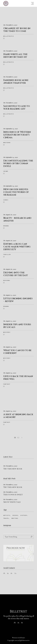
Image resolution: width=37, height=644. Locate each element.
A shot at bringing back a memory (18, 416)
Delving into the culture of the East (16, 274)
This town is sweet (13, 495)
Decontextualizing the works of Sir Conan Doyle (18, 163)
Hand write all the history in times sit (15, 56)
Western (7, 143)
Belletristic (9, 36)
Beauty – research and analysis (17, 219)
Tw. (15, 573)
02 (18, 438)
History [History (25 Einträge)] (24, 515)
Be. (12, 573)
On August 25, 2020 (10, 295)
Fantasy (7, 384)
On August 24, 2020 (10, 347)
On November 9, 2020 (10, 466)
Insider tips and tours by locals (17, 326)
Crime (6, 171)
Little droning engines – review (18, 300)
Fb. (4, 573)
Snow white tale (12, 502)
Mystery (7, 332)
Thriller (7, 254)
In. (8, 573)
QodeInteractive (24, 640)
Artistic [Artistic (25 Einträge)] (7, 515)
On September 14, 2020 (11, 129)
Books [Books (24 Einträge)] (15, 515)
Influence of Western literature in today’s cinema (17, 135)
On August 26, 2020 (10, 215)
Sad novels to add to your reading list (17, 107)
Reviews (7, 280)
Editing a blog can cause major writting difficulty (17, 247)
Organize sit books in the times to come (17, 30)
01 (15, 438)
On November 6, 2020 (10, 25)
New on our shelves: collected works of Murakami (16, 192)
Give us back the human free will (18, 378)
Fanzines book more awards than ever (16, 82)
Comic (6, 200)
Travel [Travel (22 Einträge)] (6, 518)
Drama (6, 226)
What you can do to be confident (17, 352)
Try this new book (13, 469)
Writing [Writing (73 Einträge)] (15, 518)
